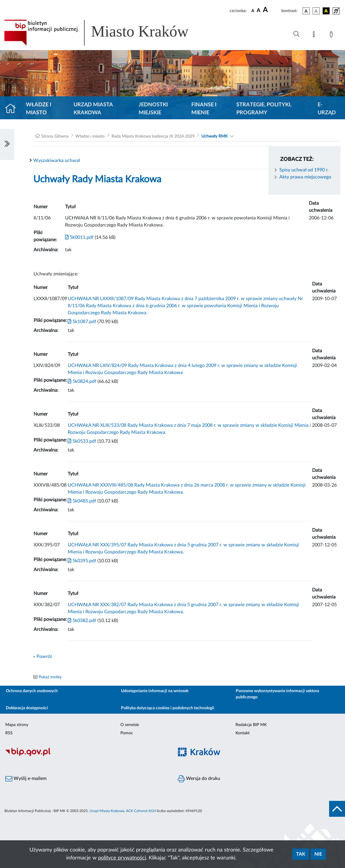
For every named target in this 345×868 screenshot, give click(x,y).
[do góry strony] (337, 809)
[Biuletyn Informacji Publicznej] (86, 755)
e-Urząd (327, 109)
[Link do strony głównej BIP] (105, 33)
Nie (318, 854)
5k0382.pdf (82, 621)
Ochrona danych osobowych (32, 691)
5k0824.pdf (82, 381)
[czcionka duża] (271, 10)
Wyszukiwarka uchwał (57, 161)
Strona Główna (55, 136)
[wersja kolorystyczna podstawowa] (306, 11)
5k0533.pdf (82, 441)
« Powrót (43, 657)
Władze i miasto (39, 109)
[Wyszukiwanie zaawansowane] (296, 34)
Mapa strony (17, 725)
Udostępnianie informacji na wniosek (155, 691)
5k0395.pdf (82, 561)
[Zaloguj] (332, 35)
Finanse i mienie (204, 109)
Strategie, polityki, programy (264, 109)
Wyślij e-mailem (26, 779)
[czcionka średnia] (259, 11)
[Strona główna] (13, 109)
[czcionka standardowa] (253, 11)
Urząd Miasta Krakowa (93, 109)
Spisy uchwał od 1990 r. (304, 170)
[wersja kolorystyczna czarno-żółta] (326, 11)
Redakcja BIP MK (251, 725)
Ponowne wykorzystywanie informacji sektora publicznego (277, 694)
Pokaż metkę (50, 677)
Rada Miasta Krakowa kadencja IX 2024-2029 (153, 136)
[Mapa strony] (315, 35)
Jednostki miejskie (153, 109)
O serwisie (130, 725)
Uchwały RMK (214, 136)
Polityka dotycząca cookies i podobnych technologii (168, 708)
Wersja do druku (199, 779)
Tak (301, 854)
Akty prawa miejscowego (305, 177)
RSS (9, 733)
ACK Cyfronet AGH (141, 811)
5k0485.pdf (82, 501)
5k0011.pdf (79, 237)
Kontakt (243, 733)
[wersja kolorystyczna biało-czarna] (316, 11)
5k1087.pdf (82, 322)
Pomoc (127, 733)
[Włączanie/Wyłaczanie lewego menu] (7, 144)
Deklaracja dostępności (27, 708)
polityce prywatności (122, 858)
